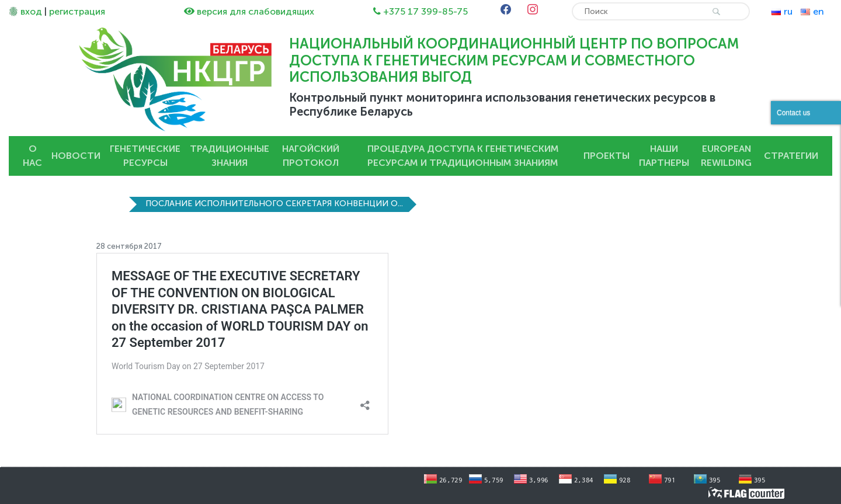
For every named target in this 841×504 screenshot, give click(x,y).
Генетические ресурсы (145, 156)
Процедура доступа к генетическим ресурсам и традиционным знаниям (463, 156)
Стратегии (791, 156)
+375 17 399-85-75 (425, 11)
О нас (32, 156)
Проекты (607, 156)
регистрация (77, 11)
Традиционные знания (230, 156)
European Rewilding (726, 156)
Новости (76, 156)
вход (31, 11)
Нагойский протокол (311, 156)
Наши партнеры (664, 156)
